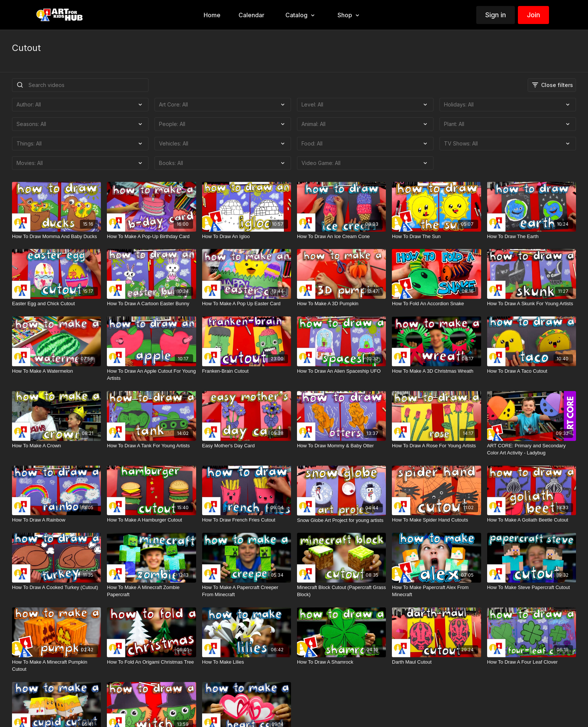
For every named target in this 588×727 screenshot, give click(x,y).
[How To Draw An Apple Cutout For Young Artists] (151, 375)
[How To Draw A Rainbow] (56, 520)
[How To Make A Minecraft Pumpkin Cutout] (56, 666)
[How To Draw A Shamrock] (341, 662)
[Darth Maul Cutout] (436, 662)
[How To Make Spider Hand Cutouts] (436, 520)
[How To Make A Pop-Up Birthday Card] (151, 237)
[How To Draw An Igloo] (247, 237)
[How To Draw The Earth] (532, 237)
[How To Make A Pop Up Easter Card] (247, 304)
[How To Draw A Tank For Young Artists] (151, 446)
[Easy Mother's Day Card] (247, 446)
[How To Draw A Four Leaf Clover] (532, 662)
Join (533, 15)
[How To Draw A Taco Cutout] (532, 371)
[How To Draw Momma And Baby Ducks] (56, 237)
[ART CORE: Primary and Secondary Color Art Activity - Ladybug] (532, 449)
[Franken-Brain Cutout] (247, 371)
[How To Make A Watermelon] (56, 371)
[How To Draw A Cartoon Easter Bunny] (151, 304)
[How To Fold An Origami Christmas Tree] (151, 662)
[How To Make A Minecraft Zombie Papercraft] (151, 591)
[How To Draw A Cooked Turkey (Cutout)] (56, 588)
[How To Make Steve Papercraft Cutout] (532, 588)
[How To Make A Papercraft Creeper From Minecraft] (247, 591)
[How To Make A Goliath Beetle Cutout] (532, 520)
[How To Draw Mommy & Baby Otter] (341, 446)
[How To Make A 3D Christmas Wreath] (436, 371)
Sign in (496, 15)
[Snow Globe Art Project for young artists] (341, 520)
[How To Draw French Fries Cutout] (247, 520)
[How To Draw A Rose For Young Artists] (436, 446)
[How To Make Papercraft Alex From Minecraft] (436, 591)
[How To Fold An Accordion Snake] (436, 304)
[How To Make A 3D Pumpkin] (341, 304)
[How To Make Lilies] (247, 662)
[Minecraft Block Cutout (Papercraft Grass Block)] (341, 591)
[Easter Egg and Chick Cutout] (56, 304)
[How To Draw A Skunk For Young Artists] (532, 304)
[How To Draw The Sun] (436, 237)
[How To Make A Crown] (56, 446)
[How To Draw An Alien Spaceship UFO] (341, 371)
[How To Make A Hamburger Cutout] (151, 520)
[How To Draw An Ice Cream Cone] (341, 237)
